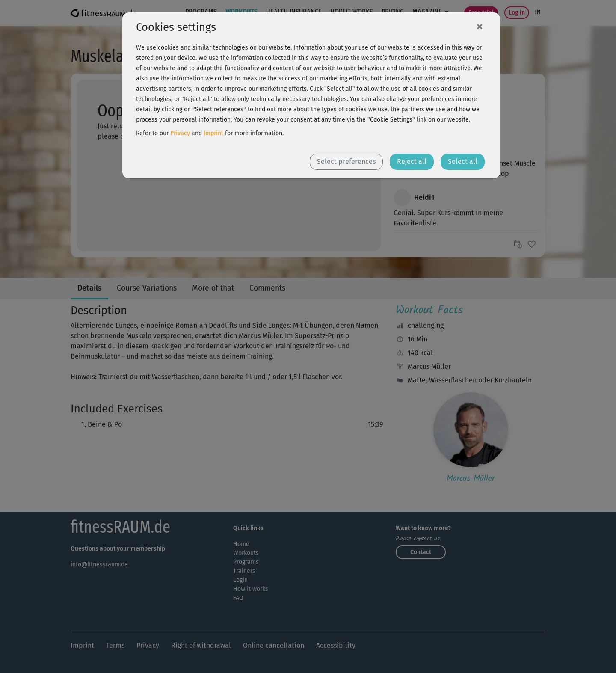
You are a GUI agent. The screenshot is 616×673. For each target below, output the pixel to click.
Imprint (213, 133)
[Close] (480, 26)
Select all (463, 162)
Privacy (180, 133)
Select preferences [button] (346, 162)
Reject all (412, 162)
